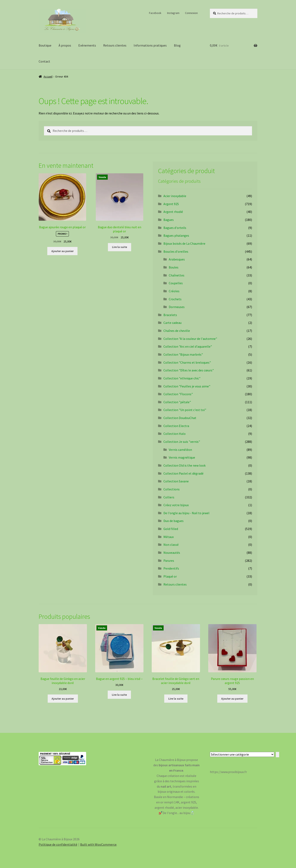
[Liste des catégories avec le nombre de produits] (242, 754)
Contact (44, 61)
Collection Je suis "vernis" (182, 442)
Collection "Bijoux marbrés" (183, 354)
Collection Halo (175, 434)
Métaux (169, 537)
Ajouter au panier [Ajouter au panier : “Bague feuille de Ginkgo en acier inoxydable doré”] (63, 699)
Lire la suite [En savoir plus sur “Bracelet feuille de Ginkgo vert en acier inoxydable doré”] (176, 699)
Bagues (169, 220)
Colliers (169, 497)
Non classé (171, 545)
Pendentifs (171, 568)
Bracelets (170, 315)
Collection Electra (176, 426)
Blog (177, 45)
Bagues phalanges (176, 235)
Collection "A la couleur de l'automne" (190, 339)
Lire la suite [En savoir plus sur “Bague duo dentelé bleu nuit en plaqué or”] (120, 247)
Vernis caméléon (180, 450)
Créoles (174, 291)
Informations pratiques (150, 45)
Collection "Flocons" (178, 394)
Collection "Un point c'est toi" (185, 410)
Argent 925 (171, 204)
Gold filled (171, 529)
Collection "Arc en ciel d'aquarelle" (188, 346)
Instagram (173, 13)
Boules (174, 267)
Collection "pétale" (177, 402)
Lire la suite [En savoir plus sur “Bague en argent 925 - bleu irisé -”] (119, 695)
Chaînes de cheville (177, 331)
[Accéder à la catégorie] (277, 755)
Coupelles (176, 283)
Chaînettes (177, 275)
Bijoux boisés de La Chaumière (184, 243)
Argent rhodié (173, 212)
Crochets (175, 299)
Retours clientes (115, 45)
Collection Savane (176, 481)
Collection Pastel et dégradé (183, 473)
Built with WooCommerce (98, 844)
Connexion (191, 13)
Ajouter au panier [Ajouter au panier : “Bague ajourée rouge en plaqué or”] (62, 251)
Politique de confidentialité (58, 844)
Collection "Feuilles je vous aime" (187, 386)
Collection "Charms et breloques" (187, 362)
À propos (65, 45)
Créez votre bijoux (176, 505)
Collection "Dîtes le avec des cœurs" (189, 370)
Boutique (45, 45)
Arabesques (177, 259)
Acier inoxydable (175, 196)
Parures (169, 561)
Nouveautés (172, 553)
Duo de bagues (173, 521)
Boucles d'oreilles (176, 251)
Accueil (48, 77)
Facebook (155, 13)
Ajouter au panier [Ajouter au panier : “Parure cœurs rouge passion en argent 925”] (232, 699)
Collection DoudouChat (180, 418)
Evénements (87, 45)
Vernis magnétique (182, 457)
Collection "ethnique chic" (182, 378)
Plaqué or (170, 576)
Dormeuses (177, 307)
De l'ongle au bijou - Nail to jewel (186, 513)
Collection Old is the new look (184, 465)
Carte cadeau (172, 323)
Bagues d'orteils (175, 228)
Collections (172, 489)
